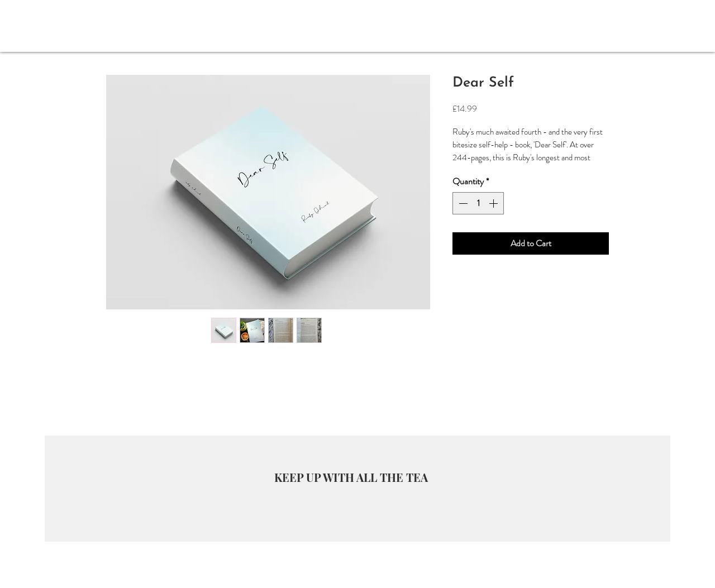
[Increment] (494, 203)
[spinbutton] (478, 203)
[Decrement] (462, 203)
